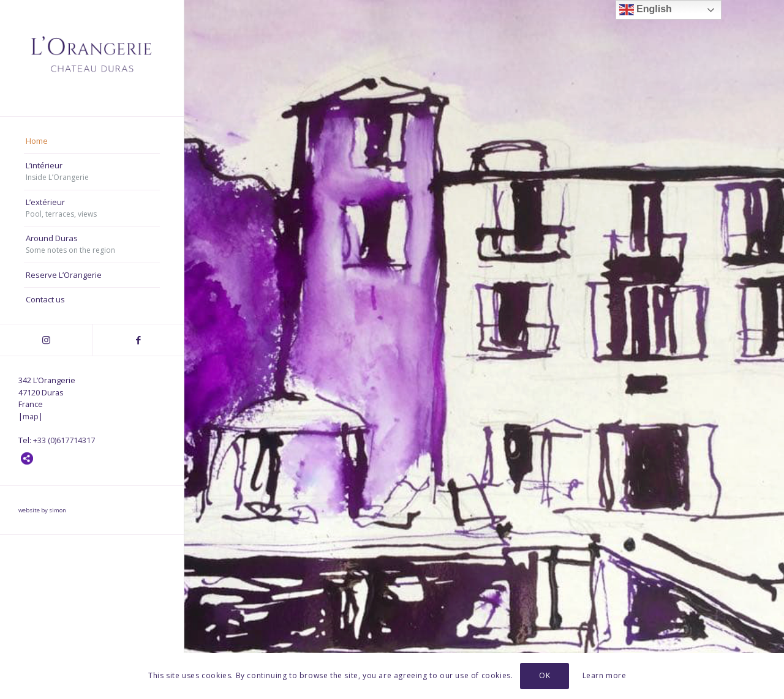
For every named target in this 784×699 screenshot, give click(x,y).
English (646, 10)
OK (545, 675)
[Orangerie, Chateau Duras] (92, 58)
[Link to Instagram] (46, 340)
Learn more (605, 675)
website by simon (42, 510)
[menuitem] (92, 141)
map (31, 416)
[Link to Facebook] (138, 340)
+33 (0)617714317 (64, 440)
